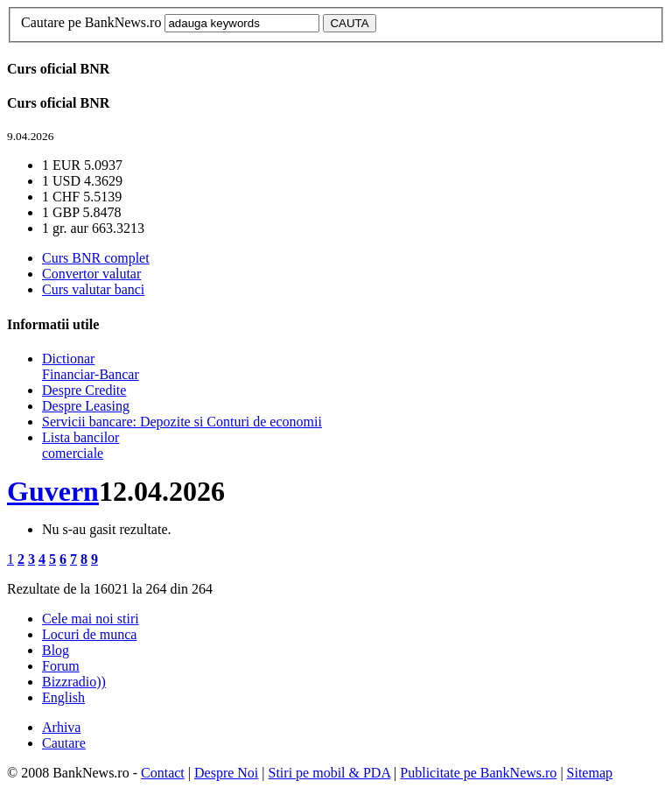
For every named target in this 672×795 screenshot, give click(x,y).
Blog (56, 650)
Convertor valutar (91, 274)
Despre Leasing (86, 406)
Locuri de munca (89, 634)
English (63, 697)
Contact (163, 773)
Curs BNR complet (96, 258)
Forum (61, 666)
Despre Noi (226, 773)
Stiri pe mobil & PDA (330, 773)
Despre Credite (84, 390)
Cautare (64, 743)
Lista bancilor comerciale (80, 445)
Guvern (53, 491)
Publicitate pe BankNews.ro (478, 773)
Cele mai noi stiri (91, 619)
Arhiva (61, 727)
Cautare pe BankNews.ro (91, 22)
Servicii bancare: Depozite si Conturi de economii (182, 422)
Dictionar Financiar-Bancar (91, 366)
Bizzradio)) (74, 682)
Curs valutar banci (93, 289)
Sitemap (590, 773)
